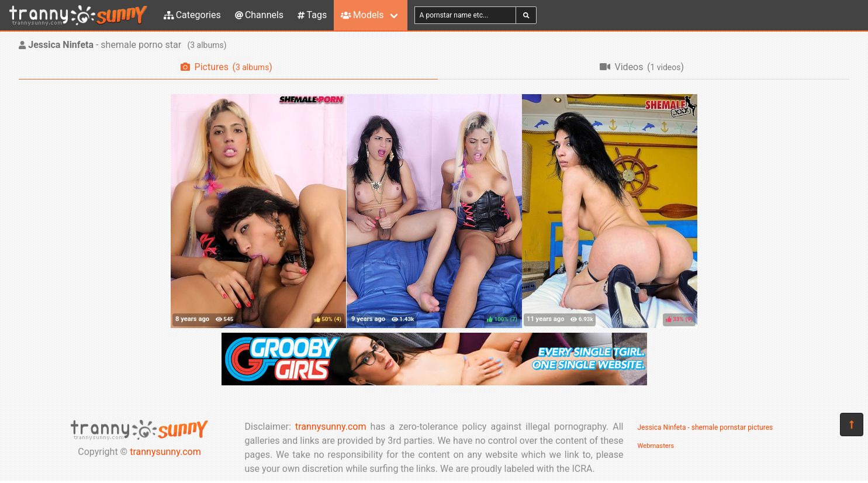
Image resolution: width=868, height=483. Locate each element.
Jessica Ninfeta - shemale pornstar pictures (706, 427)
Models (362, 15)
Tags (312, 15)
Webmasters (656, 446)
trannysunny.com (165, 452)
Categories (192, 15)
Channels (259, 15)
